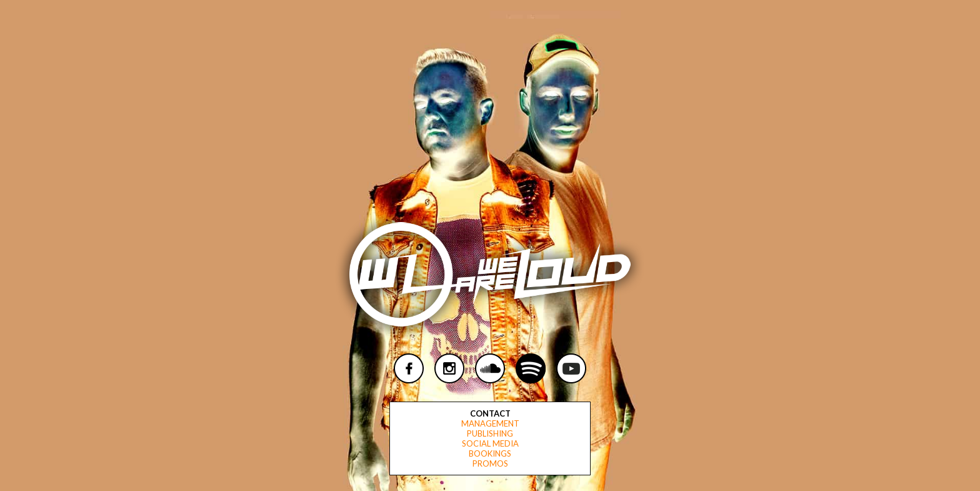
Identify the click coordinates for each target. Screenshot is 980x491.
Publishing (490, 433)
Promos (490, 463)
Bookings (490, 453)
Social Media (490, 443)
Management (490, 423)
